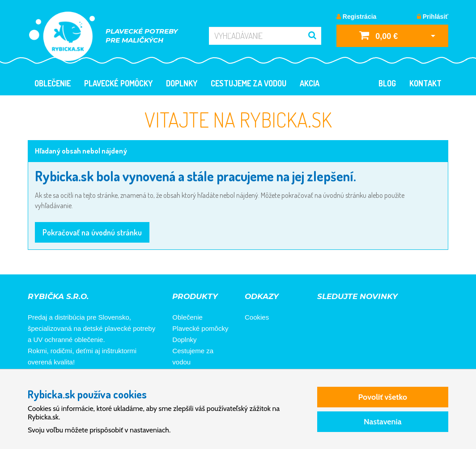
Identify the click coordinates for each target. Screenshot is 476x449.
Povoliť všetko (383, 397)
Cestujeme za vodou (249, 83)
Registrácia (356, 17)
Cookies (257, 317)
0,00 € (378, 35)
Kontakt (425, 83)
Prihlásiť (433, 17)
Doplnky (182, 83)
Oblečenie (53, 83)
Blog (387, 83)
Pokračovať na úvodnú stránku (92, 232)
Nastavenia (383, 422)
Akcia (310, 83)
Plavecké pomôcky (118, 83)
